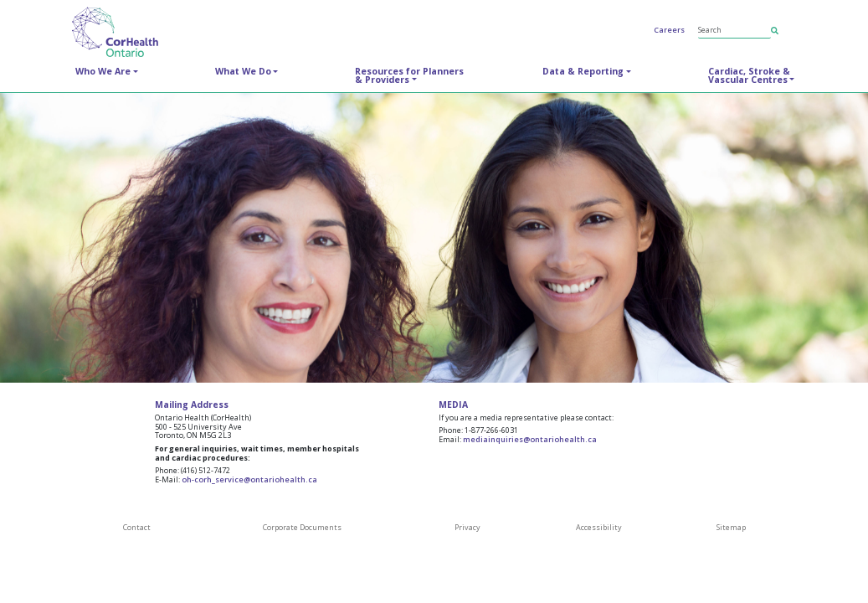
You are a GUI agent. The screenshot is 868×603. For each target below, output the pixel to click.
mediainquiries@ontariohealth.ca (530, 439)
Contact (137, 527)
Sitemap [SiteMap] (731, 527)
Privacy (467, 527)
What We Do (243, 71)
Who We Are (103, 71)
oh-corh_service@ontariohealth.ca (249, 479)
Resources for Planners (409, 75)
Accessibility (599, 527)
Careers (669, 30)
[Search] (735, 30)
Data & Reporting (583, 71)
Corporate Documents (302, 527)
